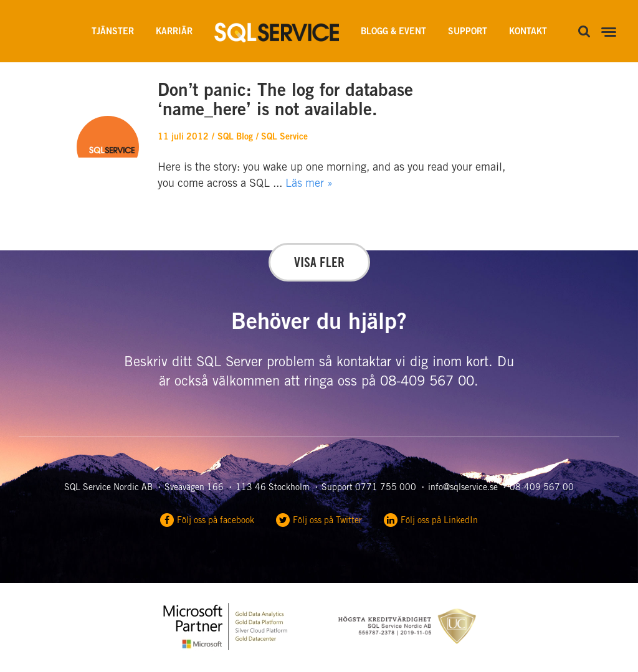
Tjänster (113, 32)
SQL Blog (235, 138)
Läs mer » (309, 184)
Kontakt (528, 32)
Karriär (174, 32)
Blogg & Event (393, 32)
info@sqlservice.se (463, 488)
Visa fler (319, 264)
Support (468, 32)
